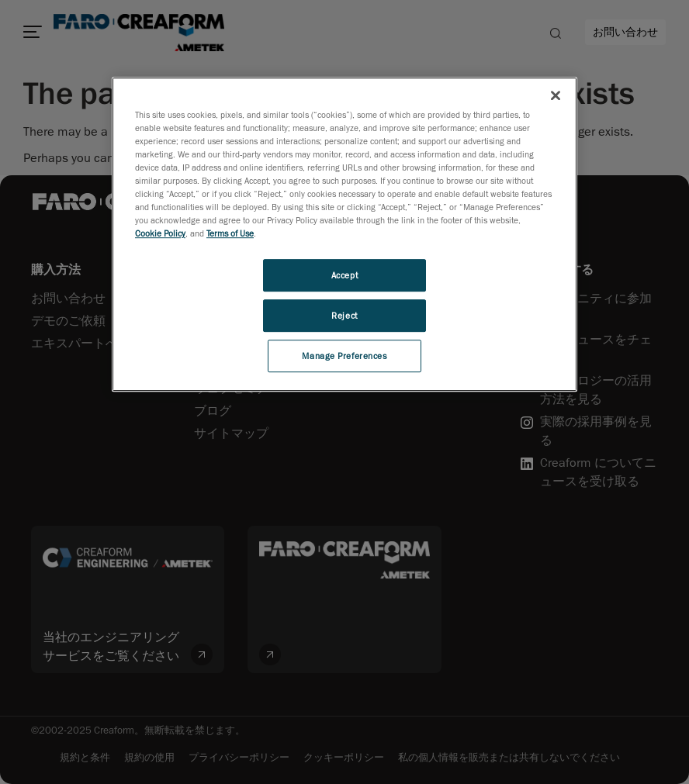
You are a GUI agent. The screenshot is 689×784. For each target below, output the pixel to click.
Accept (344, 275)
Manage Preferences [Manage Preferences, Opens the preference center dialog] (344, 356)
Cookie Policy (160, 233)
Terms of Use (230, 233)
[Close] (556, 95)
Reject (344, 315)
